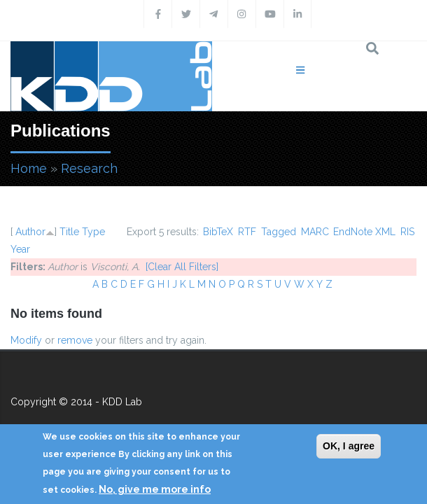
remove (75, 340)
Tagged (279, 232)
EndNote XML (364, 232)
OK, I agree (349, 446)
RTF (247, 232)
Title (69, 232)
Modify (26, 340)
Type (93, 232)
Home (29, 168)
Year (20, 249)
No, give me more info (155, 489)
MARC (315, 232)
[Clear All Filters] (182, 267)
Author (30, 232)
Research (89, 168)
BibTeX (218, 232)
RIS (407, 232)
